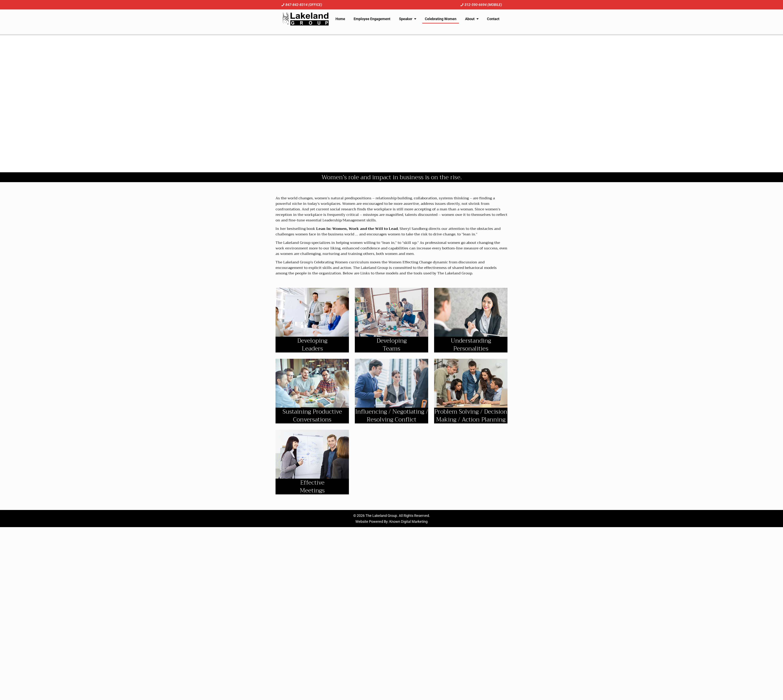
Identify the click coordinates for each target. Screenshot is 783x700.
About (472, 19)
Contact (493, 19)
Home (340, 19)
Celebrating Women (441, 19)
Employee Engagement (372, 19)
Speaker (408, 19)
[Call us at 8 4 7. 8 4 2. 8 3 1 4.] (302, 5)
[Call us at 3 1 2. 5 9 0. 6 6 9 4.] (481, 5)
